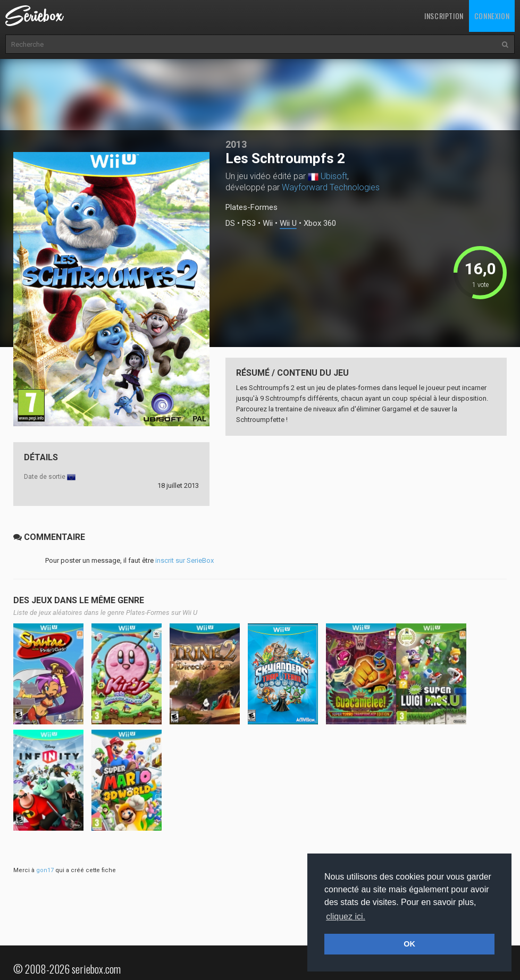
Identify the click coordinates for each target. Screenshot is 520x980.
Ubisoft (334, 176)
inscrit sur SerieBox (184, 560)
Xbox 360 (320, 223)
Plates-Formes (251, 207)
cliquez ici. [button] (346, 916)
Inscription (444, 16)
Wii (268, 223)
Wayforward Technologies (331, 187)
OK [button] (409, 944)
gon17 (45, 870)
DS (230, 223)
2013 (236, 144)
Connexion (492, 16)
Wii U (288, 223)
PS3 (249, 223)
